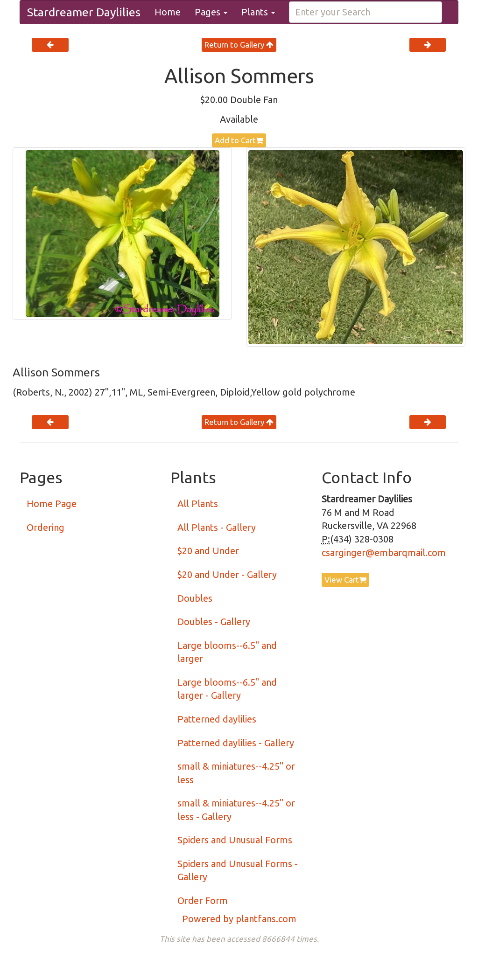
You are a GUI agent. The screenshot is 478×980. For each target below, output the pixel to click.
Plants (258, 12)
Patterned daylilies (217, 719)
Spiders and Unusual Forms (235, 840)
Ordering (46, 527)
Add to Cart (239, 140)
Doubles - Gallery (214, 622)
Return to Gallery (239, 45)
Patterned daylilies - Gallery (236, 743)
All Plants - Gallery (217, 527)
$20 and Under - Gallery (227, 574)
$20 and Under (208, 551)
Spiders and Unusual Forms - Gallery (238, 870)
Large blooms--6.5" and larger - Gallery (227, 689)
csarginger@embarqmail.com (384, 553)
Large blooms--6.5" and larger (227, 652)
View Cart (345, 580)
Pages (211, 12)
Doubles (195, 598)
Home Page (52, 504)
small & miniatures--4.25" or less (236, 773)
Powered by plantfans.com (239, 919)
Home (168, 12)
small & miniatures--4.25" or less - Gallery (236, 810)
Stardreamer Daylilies (84, 12)
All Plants (198, 504)
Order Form (203, 900)
